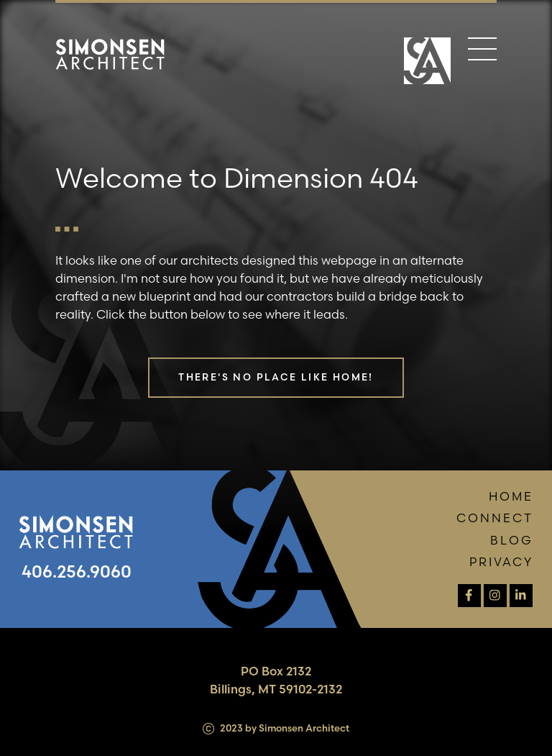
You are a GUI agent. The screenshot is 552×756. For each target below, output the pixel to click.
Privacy (501, 562)
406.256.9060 (77, 571)
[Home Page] (427, 61)
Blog (512, 540)
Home (511, 496)
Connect (495, 518)
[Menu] (482, 52)
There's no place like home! (276, 377)
